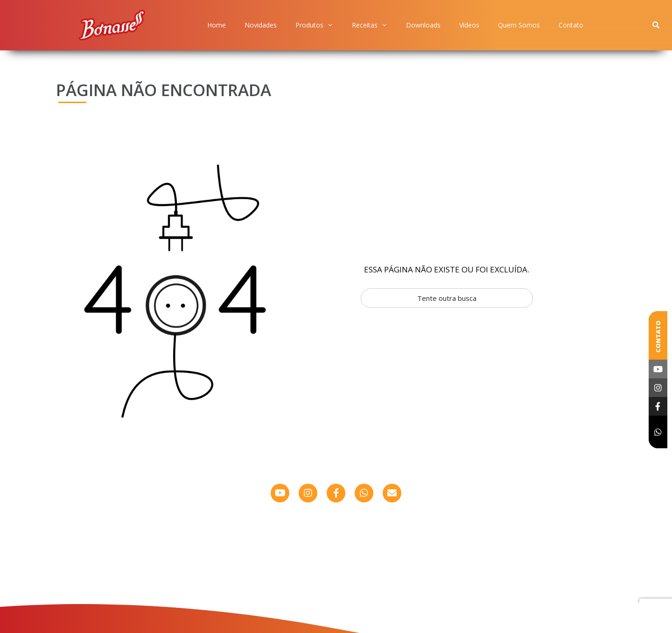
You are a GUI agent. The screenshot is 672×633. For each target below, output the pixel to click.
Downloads (423, 25)
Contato (571, 25)
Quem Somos (519, 25)
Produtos (314, 25)
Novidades (261, 25)
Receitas (370, 25)
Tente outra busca (447, 298)
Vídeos (469, 25)
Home (217, 25)
